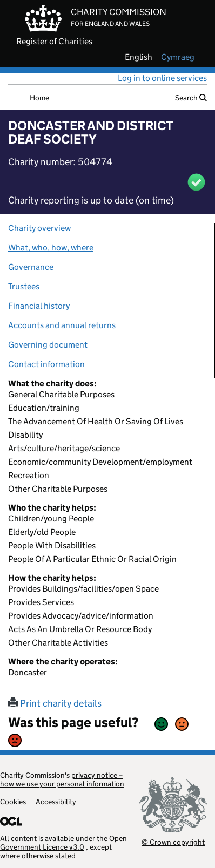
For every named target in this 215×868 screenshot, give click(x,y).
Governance (31, 267)
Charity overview (39, 228)
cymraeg (178, 57)
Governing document (48, 345)
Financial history (39, 306)
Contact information (46, 364)
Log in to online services (162, 78)
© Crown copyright (173, 842)
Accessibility (56, 802)
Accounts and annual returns (62, 325)
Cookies (13, 802)
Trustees (24, 286)
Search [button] (191, 98)
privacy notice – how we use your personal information (62, 779)
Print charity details (55, 703)
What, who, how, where (51, 247)
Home (39, 98)
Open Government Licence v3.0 (63, 843)
